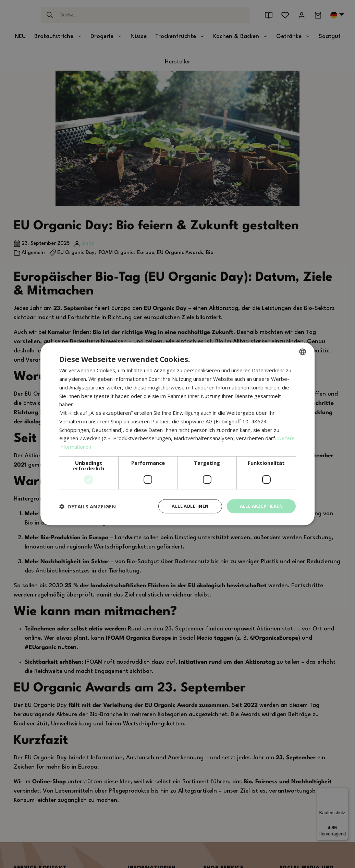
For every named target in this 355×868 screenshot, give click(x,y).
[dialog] (177, 434)
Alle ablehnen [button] (183, 506)
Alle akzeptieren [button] (259, 506)
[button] (88, 506)
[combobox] (303, 351)
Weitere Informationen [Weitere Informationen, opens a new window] (86, 446)
